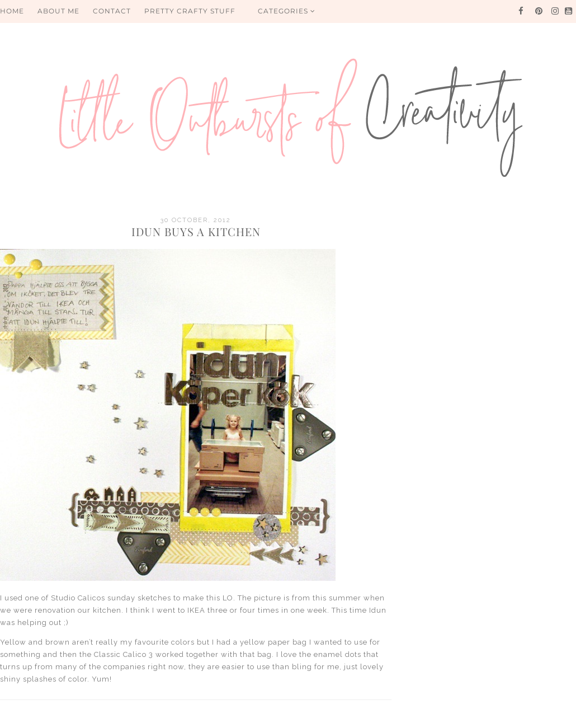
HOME (12, 11)
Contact (112, 11)
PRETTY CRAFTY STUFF (190, 11)
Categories (287, 11)
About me (58, 11)
